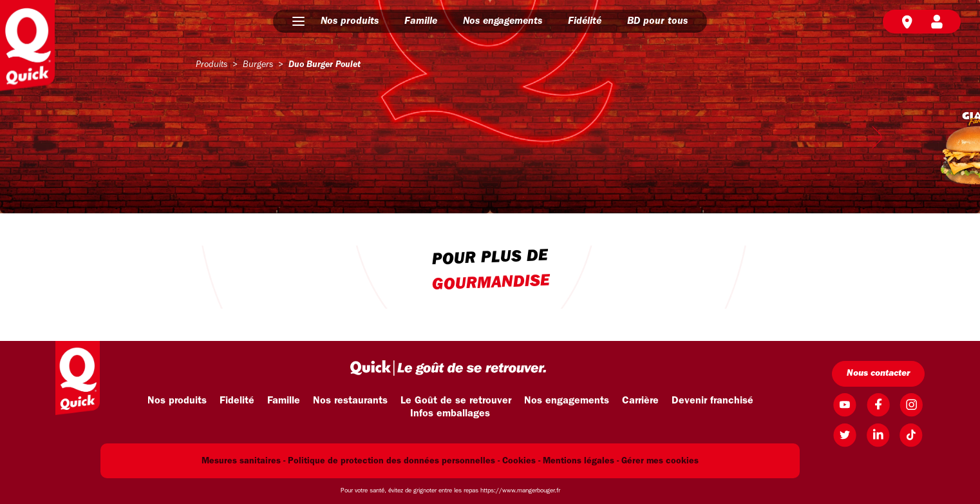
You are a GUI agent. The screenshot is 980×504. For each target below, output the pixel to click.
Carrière (640, 401)
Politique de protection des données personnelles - (394, 461)
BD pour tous (657, 21)
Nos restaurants (350, 401)
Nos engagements (503, 21)
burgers (258, 65)
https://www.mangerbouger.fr (520, 491)
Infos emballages (450, 414)
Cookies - (521, 461)
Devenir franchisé (712, 401)
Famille (421, 21)
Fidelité (237, 401)
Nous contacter (878, 373)
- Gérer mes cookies (658, 461)
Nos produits (350, 21)
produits (212, 65)
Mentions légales (579, 461)
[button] (298, 21)
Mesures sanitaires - (243, 461)
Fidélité (585, 21)
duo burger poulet (325, 65)
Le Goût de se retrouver (456, 401)
